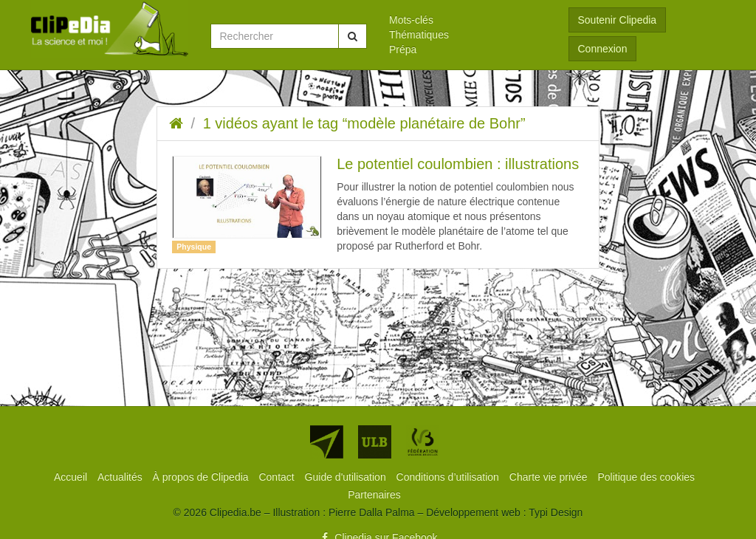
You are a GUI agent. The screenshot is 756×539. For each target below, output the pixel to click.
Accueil (72, 477)
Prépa (403, 49)
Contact (278, 477)
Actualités (121, 477)
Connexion (603, 49)
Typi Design (556, 512)
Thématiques (419, 35)
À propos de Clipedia (202, 477)
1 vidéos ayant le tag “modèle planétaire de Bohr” (364, 123)
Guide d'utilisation (347, 477)
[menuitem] (468, 20)
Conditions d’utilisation (449, 477)
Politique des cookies (647, 477)
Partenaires (374, 495)
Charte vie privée (550, 477)
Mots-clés (411, 20)
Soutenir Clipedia (618, 20)
